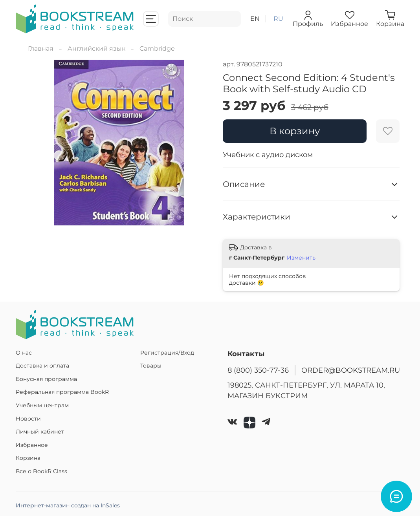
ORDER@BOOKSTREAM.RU (351, 370)
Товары (151, 366)
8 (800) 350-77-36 (258, 370)
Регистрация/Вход (167, 353)
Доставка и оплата (42, 366)
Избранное (32, 445)
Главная (41, 48)
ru (278, 19)
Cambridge (157, 48)
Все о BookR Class (41, 471)
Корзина (28, 458)
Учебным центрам (42, 405)
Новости (28, 419)
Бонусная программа (46, 379)
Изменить (301, 258)
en (255, 19)
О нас (24, 353)
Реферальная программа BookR (62, 392)
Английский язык (96, 48)
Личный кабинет (40, 432)
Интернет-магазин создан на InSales (68, 505)
